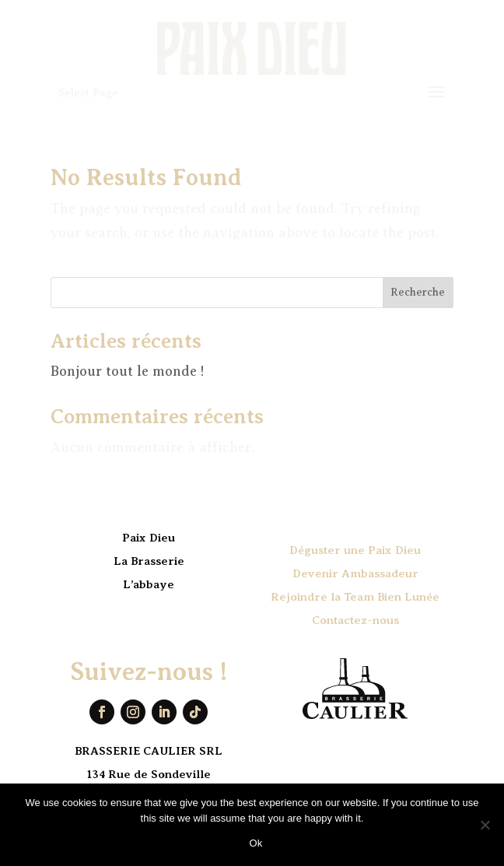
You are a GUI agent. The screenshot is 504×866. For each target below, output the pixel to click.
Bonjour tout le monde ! (128, 371)
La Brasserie (149, 561)
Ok (255, 843)
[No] (485, 825)
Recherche (418, 292)
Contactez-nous (355, 620)
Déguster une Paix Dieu (355, 550)
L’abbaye (149, 584)
